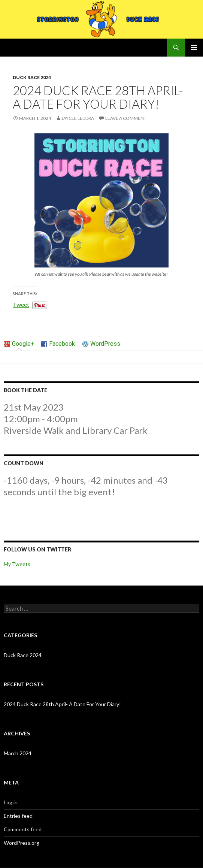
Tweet (21, 304)
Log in (11, 802)
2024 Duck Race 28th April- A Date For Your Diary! (62, 704)
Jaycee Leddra (78, 118)
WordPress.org (22, 843)
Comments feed (23, 829)
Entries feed (18, 816)
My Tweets (17, 564)
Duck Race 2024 (32, 77)
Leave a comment (126, 118)
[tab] (19, 344)
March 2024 (18, 753)
